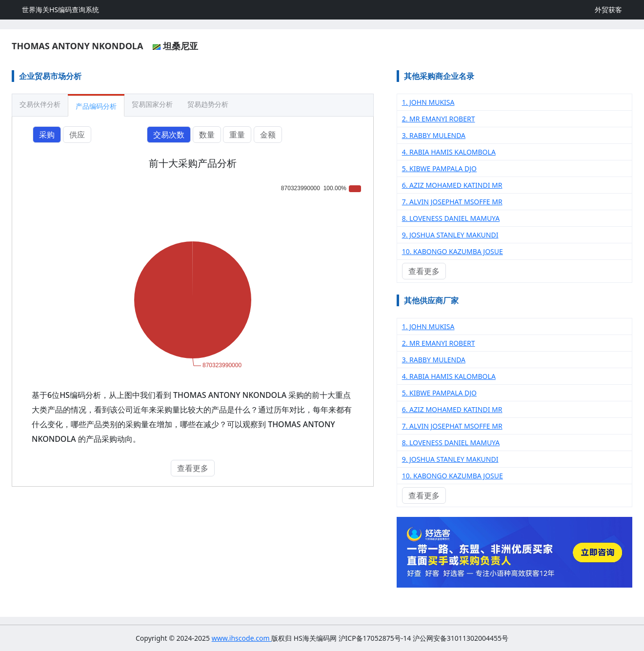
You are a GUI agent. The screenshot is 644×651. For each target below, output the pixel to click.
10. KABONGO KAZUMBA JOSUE (453, 251)
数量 (207, 135)
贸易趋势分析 (208, 104)
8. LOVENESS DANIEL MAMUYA (451, 218)
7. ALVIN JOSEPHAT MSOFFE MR (452, 202)
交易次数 (169, 135)
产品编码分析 (96, 106)
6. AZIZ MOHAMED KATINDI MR (452, 185)
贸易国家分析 (152, 104)
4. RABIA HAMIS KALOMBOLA (449, 152)
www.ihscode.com (242, 638)
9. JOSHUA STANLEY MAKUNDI (450, 235)
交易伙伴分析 (40, 104)
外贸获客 (608, 10)
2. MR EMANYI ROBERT (439, 119)
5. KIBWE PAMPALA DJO (439, 168)
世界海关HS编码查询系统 (60, 10)
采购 (47, 135)
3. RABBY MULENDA (434, 135)
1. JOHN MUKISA (428, 102)
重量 (237, 135)
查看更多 (193, 468)
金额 (268, 135)
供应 (77, 135)
